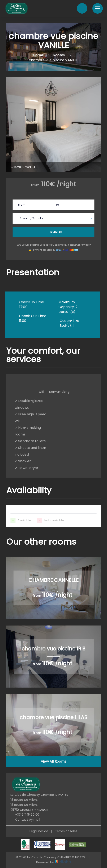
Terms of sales (66, 831)
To (57, 205)
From (22, 205)
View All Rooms (53, 761)
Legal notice (39, 831)
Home (38, 55)
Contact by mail (25, 820)
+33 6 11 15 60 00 (25, 815)
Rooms (59, 55)
